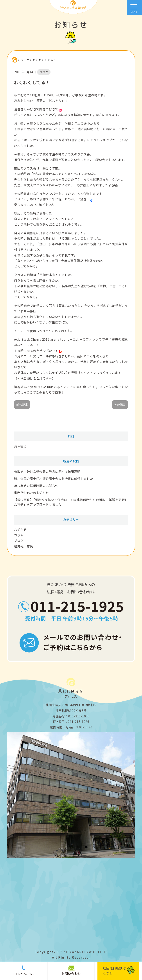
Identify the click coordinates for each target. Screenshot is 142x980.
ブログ (19, 541)
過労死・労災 (23, 546)
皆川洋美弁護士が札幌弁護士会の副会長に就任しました (54, 479)
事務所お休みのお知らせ (31, 493)
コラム (19, 535)
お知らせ (20, 530)
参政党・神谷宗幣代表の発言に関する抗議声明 (47, 472)
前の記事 (22, 405)
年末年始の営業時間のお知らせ (36, 486)
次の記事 (120, 405)
